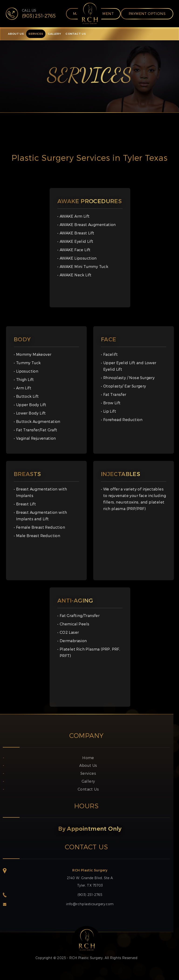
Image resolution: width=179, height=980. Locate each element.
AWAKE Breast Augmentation (88, 224)
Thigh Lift (25, 379)
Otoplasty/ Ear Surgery (125, 386)
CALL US (39, 14)
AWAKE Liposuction (78, 258)
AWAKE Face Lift (75, 250)
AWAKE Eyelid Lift (77, 241)
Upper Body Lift (31, 405)
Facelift (110, 354)
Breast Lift (26, 504)
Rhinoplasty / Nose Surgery (129, 378)
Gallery (88, 781)
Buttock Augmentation (38, 421)
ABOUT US (16, 34)
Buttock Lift (28, 396)
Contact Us (88, 789)
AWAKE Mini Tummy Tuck (84, 266)
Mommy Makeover (34, 354)
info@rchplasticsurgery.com (90, 904)
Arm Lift (24, 388)
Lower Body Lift (31, 413)
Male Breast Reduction (38, 536)
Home (88, 758)
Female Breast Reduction (41, 527)
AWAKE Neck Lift (76, 275)
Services (88, 773)
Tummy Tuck (28, 363)
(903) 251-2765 (90, 895)
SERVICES (36, 34)
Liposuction (27, 371)
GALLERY (54, 34)
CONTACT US (76, 34)
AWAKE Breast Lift (77, 233)
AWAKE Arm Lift (75, 216)
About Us (88, 765)
